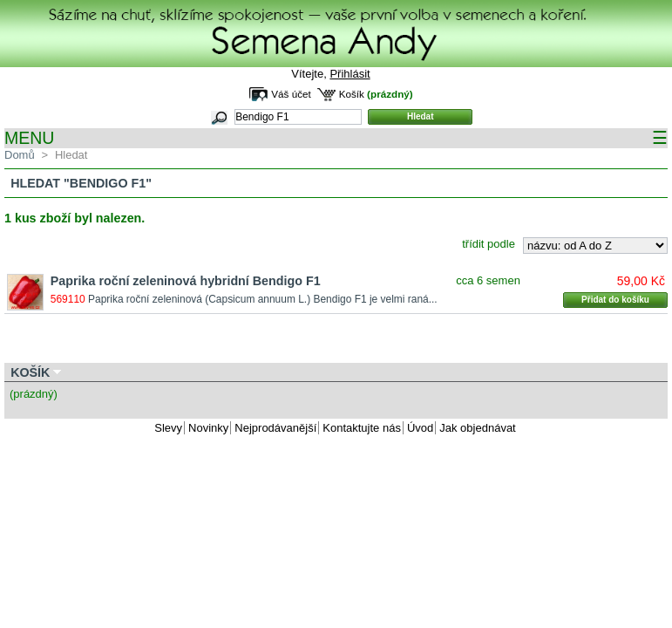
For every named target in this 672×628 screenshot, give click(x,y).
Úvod (420, 428)
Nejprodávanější (275, 428)
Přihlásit (350, 74)
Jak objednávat (477, 428)
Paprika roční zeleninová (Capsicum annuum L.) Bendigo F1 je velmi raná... (263, 299)
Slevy (168, 428)
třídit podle (489, 244)
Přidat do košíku (615, 300)
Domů (20, 155)
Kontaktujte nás (362, 428)
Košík (352, 94)
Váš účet (291, 94)
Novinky (208, 428)
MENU (336, 138)
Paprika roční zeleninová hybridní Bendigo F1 (186, 281)
